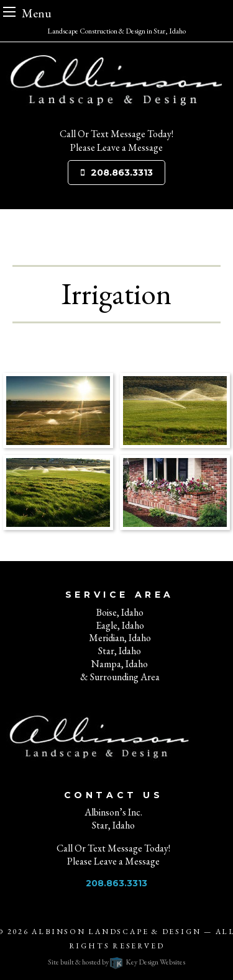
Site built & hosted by (116, 962)
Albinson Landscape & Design (116, 932)
